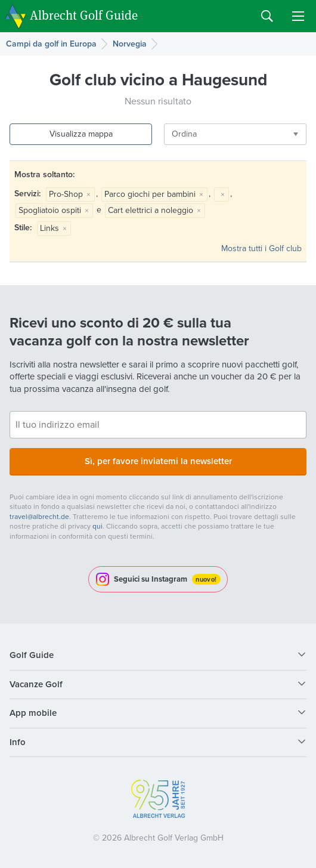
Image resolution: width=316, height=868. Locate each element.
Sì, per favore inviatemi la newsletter (158, 461)
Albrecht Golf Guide (84, 15)
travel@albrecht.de (39, 517)
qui (97, 526)
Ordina (184, 134)
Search (267, 16)
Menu (298, 16)
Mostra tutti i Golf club (261, 248)
